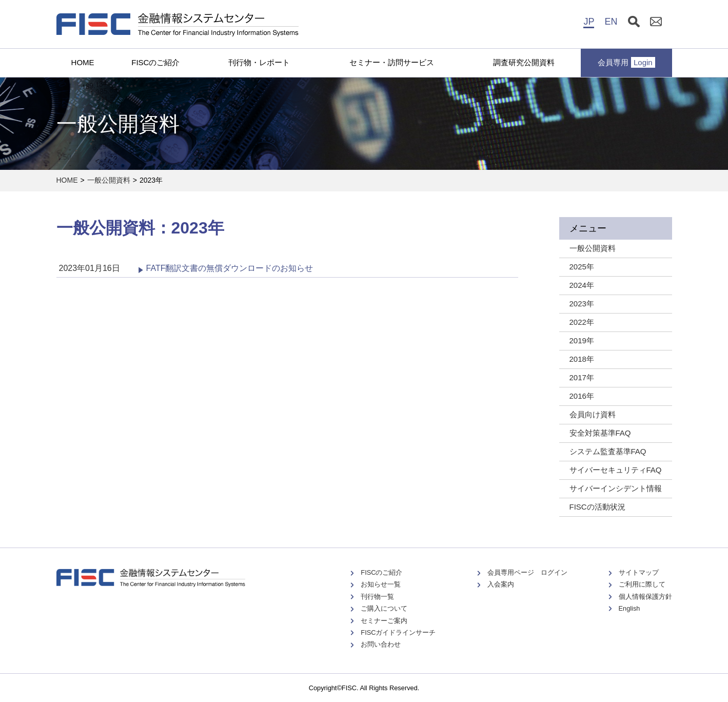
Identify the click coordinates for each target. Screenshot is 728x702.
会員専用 (626, 62)
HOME (83, 62)
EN (611, 22)
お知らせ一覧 (381, 584)
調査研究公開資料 (524, 62)
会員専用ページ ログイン (527, 572)
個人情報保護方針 (645, 597)
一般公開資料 (109, 180)
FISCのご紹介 (155, 62)
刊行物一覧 (377, 597)
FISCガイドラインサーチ (398, 632)
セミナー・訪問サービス (392, 62)
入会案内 (501, 584)
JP (589, 22)
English (629, 608)
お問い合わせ (381, 644)
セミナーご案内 (384, 621)
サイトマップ (639, 572)
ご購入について (384, 608)
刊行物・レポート (259, 62)
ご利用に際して (642, 584)
